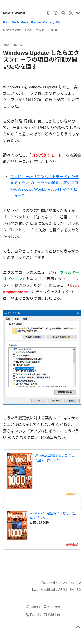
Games (36, 22)
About (35, 607)
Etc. (59, 22)
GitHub (54, 615)
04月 (54, 30)
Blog (7, 22)
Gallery (49, 22)
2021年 (41, 30)
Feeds (35, 615)
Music (25, 22)
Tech (15, 22)
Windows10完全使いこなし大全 (53, 513)
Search (54, 607)
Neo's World (14, 13)
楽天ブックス (39, 518)
